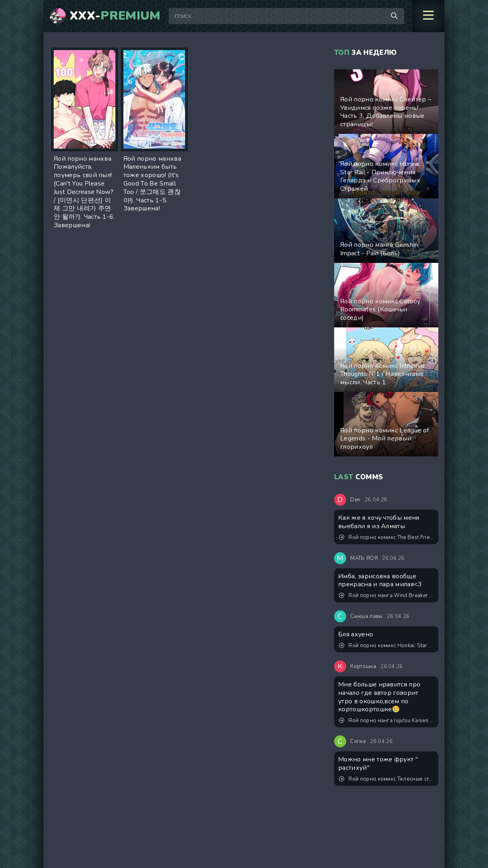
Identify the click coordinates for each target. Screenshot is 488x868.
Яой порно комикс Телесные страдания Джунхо (387, 779)
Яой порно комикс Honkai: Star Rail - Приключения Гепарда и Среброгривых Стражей (387, 646)
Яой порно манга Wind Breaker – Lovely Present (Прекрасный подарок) (387, 595)
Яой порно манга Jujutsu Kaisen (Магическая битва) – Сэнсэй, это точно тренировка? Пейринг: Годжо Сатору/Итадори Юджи (387, 721)
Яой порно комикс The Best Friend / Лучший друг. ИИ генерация (387, 537)
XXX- (115, 16)
